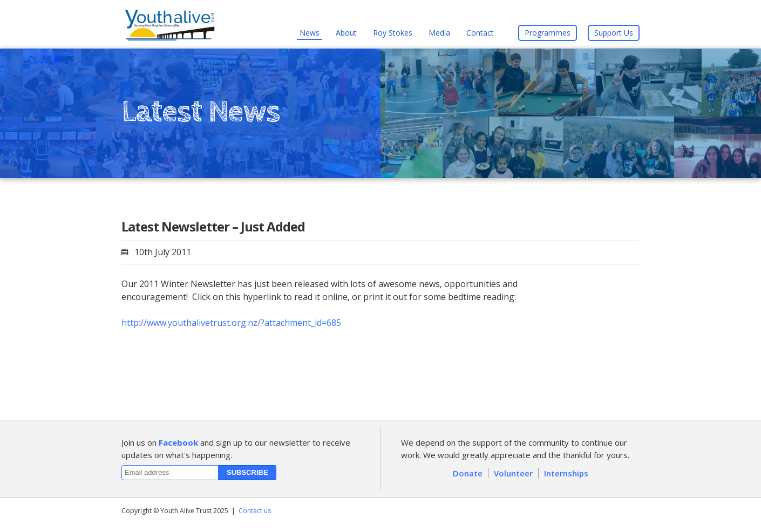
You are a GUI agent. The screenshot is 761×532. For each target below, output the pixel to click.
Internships (566, 473)
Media (439, 33)
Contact (480, 33)
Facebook (178, 442)
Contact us (255, 511)
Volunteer (513, 473)
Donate (468, 473)
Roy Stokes (393, 33)
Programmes (548, 33)
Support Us (614, 33)
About (346, 33)
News (310, 33)
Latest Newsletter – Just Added (213, 226)
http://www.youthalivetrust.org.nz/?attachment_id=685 (231, 323)
